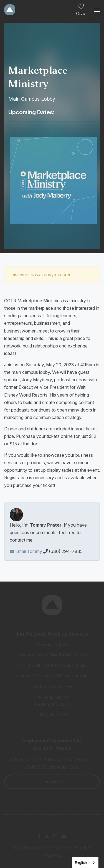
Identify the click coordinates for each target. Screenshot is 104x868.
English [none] (81, 862)
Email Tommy (26, 551)
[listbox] (85, 863)
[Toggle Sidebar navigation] (94, 10)
